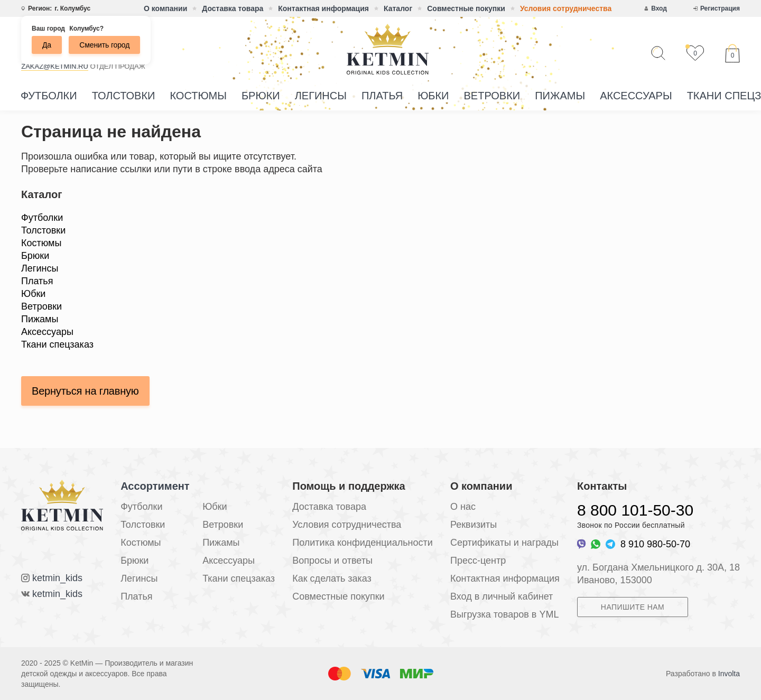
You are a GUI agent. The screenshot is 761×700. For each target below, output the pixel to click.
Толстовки (124, 96)
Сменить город (104, 45)
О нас (463, 507)
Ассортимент (155, 486)
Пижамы (560, 96)
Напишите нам (633, 607)
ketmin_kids (57, 578)
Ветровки (492, 96)
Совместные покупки (466, 8)
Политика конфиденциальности (363, 543)
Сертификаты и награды (504, 543)
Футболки (49, 96)
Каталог (398, 8)
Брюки (261, 96)
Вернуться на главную (85, 391)
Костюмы (198, 96)
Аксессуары (636, 96)
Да (47, 45)
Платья (382, 96)
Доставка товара (233, 8)
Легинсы (321, 96)
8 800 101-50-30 (635, 510)
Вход (659, 8)
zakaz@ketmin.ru (55, 66)
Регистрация (720, 8)
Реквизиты (474, 525)
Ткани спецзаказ (57, 344)
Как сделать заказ (332, 578)
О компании (165, 8)
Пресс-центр (478, 561)
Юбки (433, 96)
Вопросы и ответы (332, 561)
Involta (729, 674)
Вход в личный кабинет (502, 596)
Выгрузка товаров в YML (504, 614)
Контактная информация (323, 8)
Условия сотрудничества (566, 8)
